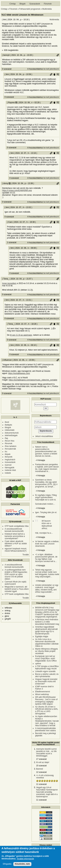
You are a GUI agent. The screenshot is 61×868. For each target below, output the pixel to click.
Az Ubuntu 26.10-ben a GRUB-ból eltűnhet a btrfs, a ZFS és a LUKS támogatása (47, 710)
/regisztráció (10, 460)
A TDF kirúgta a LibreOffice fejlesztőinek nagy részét (47, 667)
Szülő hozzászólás (54, 74)
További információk (25, 859)
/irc (6, 452)
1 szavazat (12, 242)
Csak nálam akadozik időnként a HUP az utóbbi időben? (16, 544)
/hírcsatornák (10, 449)
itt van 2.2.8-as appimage (21, 335)
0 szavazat (7, 69)
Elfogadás (7, 864)
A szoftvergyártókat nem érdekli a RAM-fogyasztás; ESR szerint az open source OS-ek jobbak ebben (16, 574)
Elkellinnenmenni (43, 692)
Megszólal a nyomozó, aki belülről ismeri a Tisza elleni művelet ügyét (17, 589)
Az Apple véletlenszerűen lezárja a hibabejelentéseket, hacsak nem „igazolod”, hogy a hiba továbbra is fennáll (47, 721)
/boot (7, 422)
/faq (6, 438)
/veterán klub (10, 470)
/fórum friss (10, 441)
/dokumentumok (12, 433)
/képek (8, 454)
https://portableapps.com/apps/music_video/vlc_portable (33, 380)
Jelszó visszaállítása (44, 436)
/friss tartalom (11, 446)
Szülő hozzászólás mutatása (58, 74)
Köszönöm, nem (22, 864)
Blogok (23, 4)
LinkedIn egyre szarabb (45, 671)
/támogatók (10, 468)
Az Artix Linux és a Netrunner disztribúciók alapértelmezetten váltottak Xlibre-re (47, 643)
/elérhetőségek (11, 435)
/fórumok (9, 443)
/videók (8, 473)
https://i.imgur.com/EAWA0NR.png (17, 190)
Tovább (26, 555)
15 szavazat (41, 766)
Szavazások (35, 4)
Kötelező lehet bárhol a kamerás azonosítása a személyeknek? (15, 536)
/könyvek (9, 457)
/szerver (8, 465)
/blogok (8, 427)
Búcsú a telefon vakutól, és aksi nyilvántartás (47, 675)
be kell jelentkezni (51, 69)
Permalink (58, 55)
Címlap (13, 4)
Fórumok (48, 4)
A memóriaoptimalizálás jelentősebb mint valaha (45, 729)
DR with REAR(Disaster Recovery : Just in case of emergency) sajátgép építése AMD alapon (46, 701)
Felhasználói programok (30, 9)
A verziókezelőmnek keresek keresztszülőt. (14, 530)
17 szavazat (41, 759)
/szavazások (10, 462)
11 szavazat (41, 784)
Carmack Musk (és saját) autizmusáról (16, 583)
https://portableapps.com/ (19, 373)
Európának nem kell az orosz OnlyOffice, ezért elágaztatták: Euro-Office (46, 658)
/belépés (8, 425)
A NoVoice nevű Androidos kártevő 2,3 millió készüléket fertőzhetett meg (47, 622)
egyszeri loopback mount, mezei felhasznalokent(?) (16, 550)
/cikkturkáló (10, 430)
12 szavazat (41, 772)
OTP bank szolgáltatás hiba (17, 526)
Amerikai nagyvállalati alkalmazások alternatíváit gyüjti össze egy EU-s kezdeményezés (46, 630)
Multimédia (47, 9)
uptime (38, 664)
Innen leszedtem (9, 283)
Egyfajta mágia (42, 636)
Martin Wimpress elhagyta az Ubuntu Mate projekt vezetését (46, 651)
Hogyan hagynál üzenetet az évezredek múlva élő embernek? (46, 681)
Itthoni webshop (42, 694)
